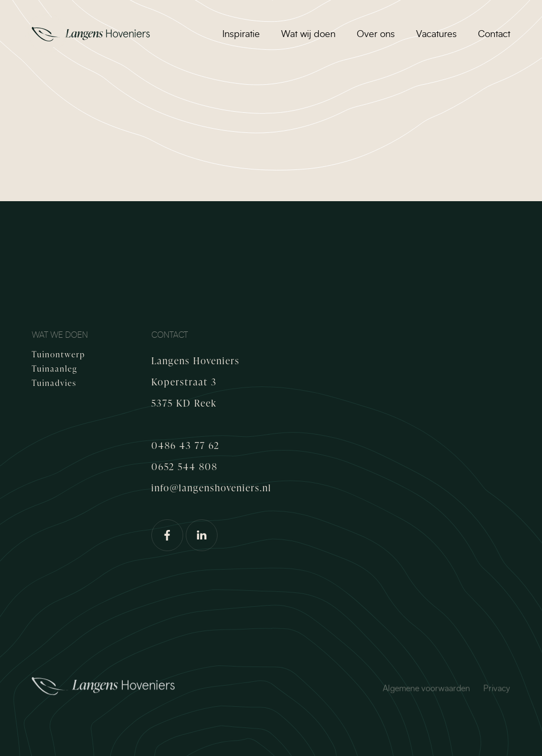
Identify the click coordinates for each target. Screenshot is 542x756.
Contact (494, 34)
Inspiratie (241, 34)
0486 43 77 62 (186, 445)
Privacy (497, 690)
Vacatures (436, 34)
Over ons (376, 34)
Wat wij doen (308, 34)
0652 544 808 (184, 466)
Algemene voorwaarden (426, 690)
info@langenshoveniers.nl (211, 487)
